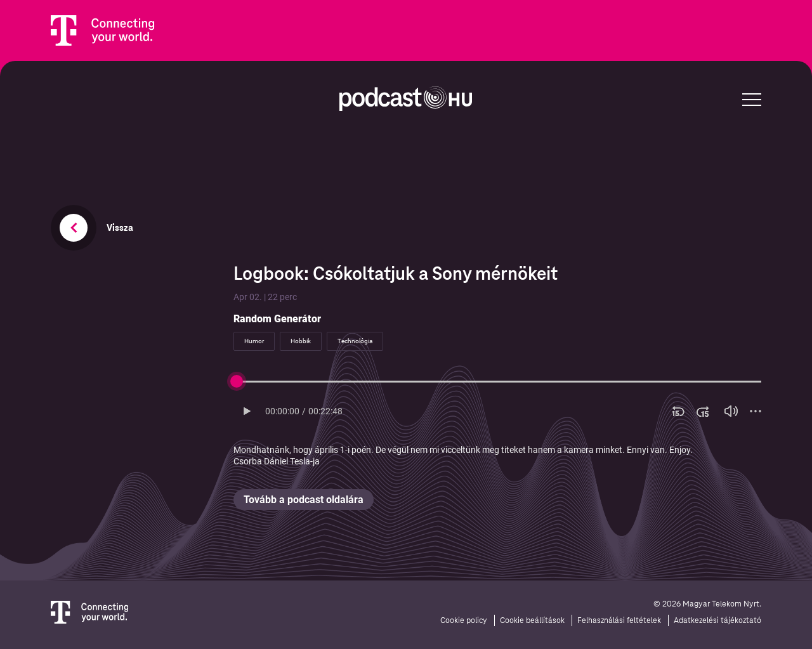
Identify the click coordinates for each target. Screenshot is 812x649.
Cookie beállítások (532, 620)
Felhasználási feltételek (619, 620)
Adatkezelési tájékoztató (717, 620)
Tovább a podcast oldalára (304, 500)
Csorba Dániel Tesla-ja (277, 461)
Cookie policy (464, 620)
